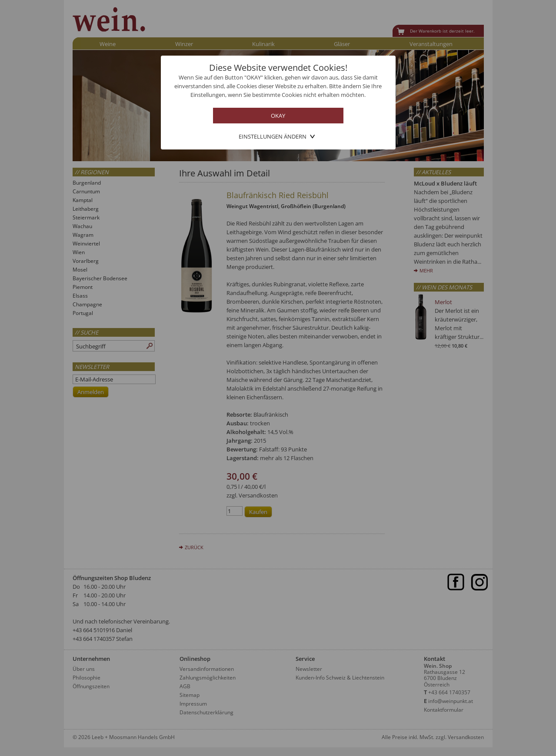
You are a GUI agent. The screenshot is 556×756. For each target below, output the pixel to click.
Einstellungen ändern (273, 136)
